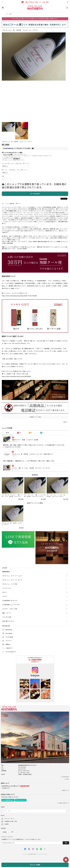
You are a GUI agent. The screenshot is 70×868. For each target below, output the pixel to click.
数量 (3, 176)
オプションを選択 (35, 865)
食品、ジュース (6, 613)
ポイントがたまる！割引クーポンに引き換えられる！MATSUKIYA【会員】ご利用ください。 (35, 19)
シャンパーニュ (7, 588)
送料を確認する (17, 159)
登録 (66, 843)
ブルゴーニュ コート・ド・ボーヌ (12, 580)
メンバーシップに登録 (8, 154)
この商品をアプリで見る (35, 417)
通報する (65, 422)
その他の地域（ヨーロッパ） (10, 601)
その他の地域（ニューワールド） (11, 605)
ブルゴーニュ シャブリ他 (10, 584)
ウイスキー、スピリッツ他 (10, 609)
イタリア (5, 596)
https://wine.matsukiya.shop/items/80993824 (16, 376)
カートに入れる (35, 194)
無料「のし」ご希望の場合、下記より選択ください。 (15, 170)
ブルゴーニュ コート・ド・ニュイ (12, 576)
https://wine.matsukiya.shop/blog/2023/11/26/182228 (19, 296)
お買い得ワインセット (8, 621)
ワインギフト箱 (7, 617)
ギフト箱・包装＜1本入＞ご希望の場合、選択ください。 (16, 163)
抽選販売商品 (6, 572)
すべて (8, 433)
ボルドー (5, 592)
